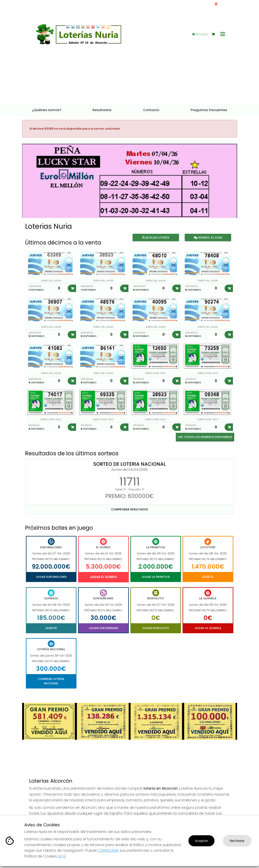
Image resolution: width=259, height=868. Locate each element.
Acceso (200, 34)
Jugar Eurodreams (103, 628)
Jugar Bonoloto (156, 628)
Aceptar (201, 841)
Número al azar (208, 238)
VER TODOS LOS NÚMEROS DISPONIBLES (205, 437)
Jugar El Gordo (103, 577)
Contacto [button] (151, 110)
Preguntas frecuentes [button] (209, 110)
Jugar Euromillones (51, 577)
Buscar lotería (156, 238)
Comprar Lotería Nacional (51, 681)
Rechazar (237, 841)
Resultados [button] (102, 110)
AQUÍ (62, 856)
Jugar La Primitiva (156, 577)
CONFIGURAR (108, 850)
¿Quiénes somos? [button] (46, 110)
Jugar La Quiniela (208, 628)
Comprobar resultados (129, 509)
